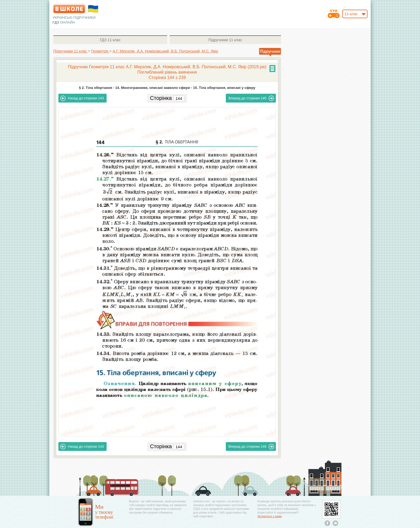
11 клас (110, 40)
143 (82, 98)
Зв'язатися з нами (270, 516)
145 (251, 98)
